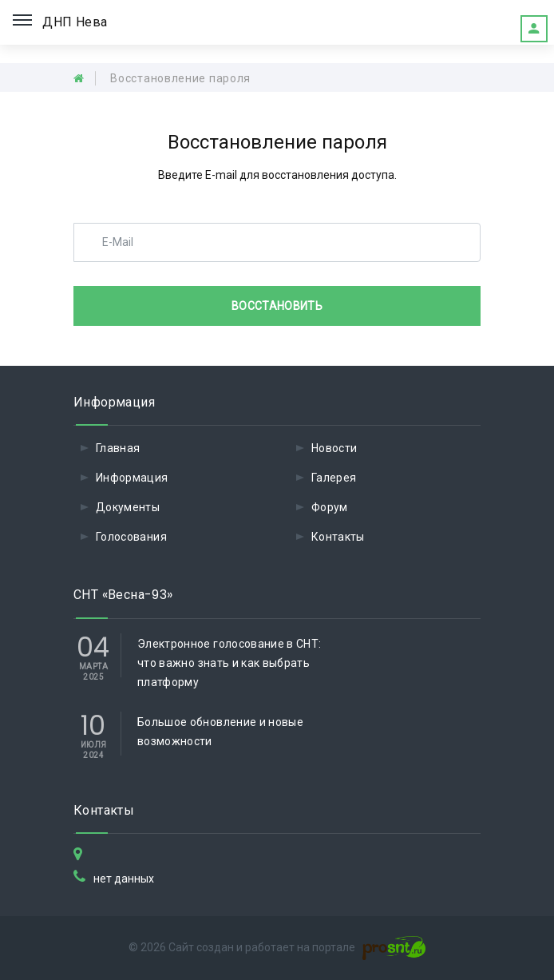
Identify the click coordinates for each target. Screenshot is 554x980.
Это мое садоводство (534, 29)
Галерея (334, 478)
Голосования (131, 537)
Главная (118, 448)
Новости (334, 448)
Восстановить (277, 306)
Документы (128, 507)
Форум (330, 507)
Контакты (338, 537)
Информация (132, 478)
